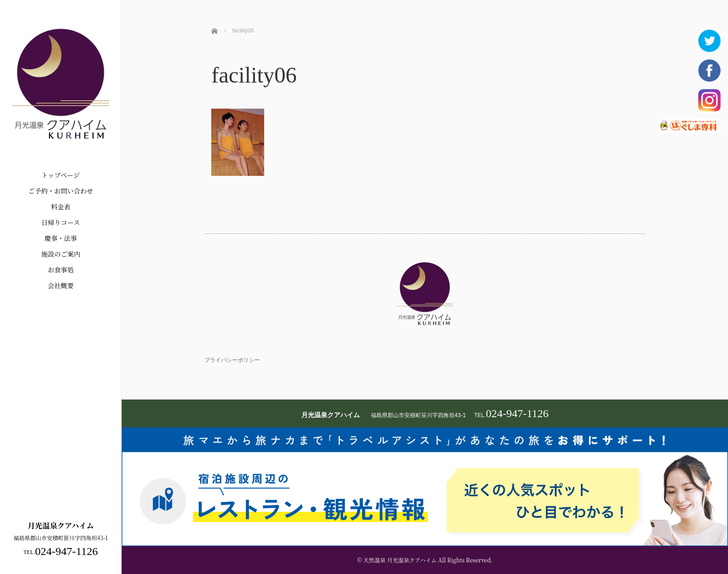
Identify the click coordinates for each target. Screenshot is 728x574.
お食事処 (61, 270)
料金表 (61, 206)
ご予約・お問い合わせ (61, 191)
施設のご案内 (61, 254)
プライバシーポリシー (232, 360)
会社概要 (61, 285)
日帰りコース (61, 222)
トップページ (61, 175)
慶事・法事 (61, 238)
